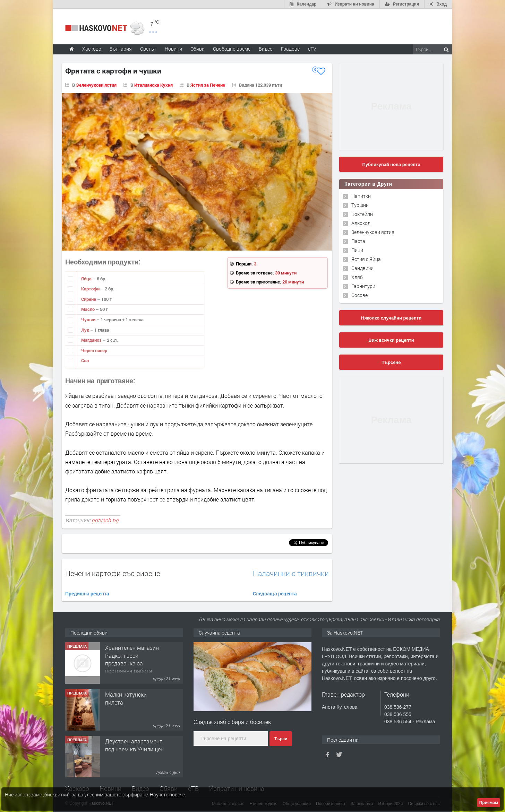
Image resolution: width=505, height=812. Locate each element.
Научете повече (167, 794)
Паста (358, 241)
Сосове (360, 295)
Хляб (357, 277)
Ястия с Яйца (366, 259)
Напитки (361, 196)
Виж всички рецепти (391, 340)
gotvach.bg (105, 520)
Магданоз (92, 340)
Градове (290, 49)
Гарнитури (363, 286)
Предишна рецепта (87, 593)
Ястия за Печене (208, 85)
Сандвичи (362, 268)
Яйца (87, 279)
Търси (281, 739)
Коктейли (362, 214)
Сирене (89, 299)
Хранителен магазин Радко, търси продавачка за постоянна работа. (132, 659)
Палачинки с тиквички (291, 573)
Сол (85, 360)
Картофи (91, 289)
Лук (86, 330)
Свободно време (232, 49)
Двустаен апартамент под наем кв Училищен (134, 745)
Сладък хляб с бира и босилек (232, 722)
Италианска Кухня (153, 85)
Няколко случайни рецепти (391, 318)
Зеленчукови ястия (96, 85)
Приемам (489, 803)
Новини (173, 49)
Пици (357, 250)
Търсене (391, 362)
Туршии (360, 205)
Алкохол (361, 223)
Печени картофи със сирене (113, 573)
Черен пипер (94, 350)
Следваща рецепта (275, 593)
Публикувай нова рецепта (391, 164)
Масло (88, 309)
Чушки (89, 320)
